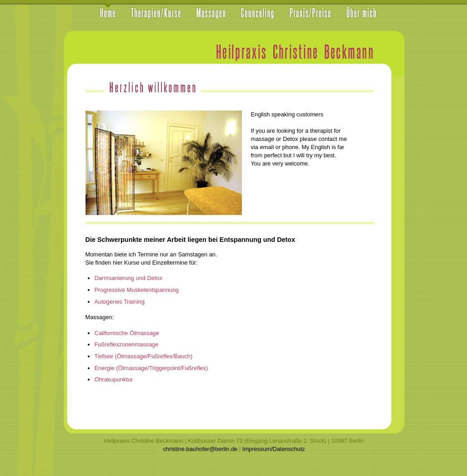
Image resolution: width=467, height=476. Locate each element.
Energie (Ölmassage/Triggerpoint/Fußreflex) (151, 368)
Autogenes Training (120, 302)
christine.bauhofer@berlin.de (200, 449)
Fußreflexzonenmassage (127, 344)
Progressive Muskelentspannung (137, 290)
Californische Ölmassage (127, 333)
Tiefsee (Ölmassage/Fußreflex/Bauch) (144, 356)
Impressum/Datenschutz (274, 449)
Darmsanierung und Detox (128, 278)
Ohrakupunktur (114, 379)
